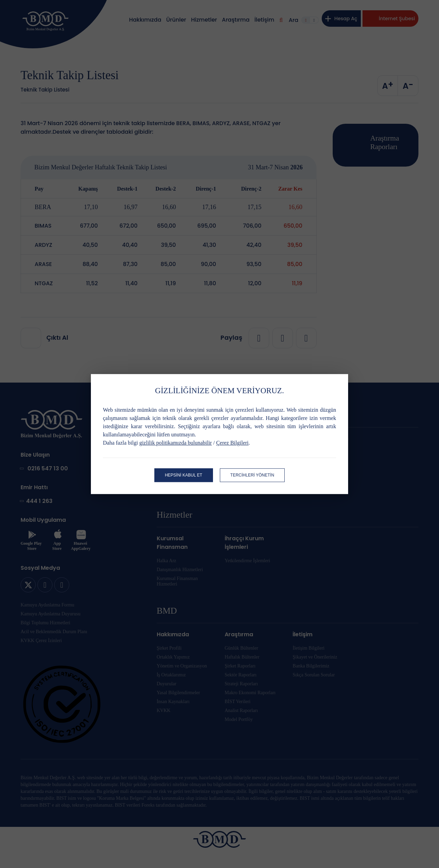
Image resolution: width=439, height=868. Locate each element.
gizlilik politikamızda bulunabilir (176, 443)
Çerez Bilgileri (232, 443)
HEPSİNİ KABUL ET (184, 475)
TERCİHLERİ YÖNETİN (252, 475)
